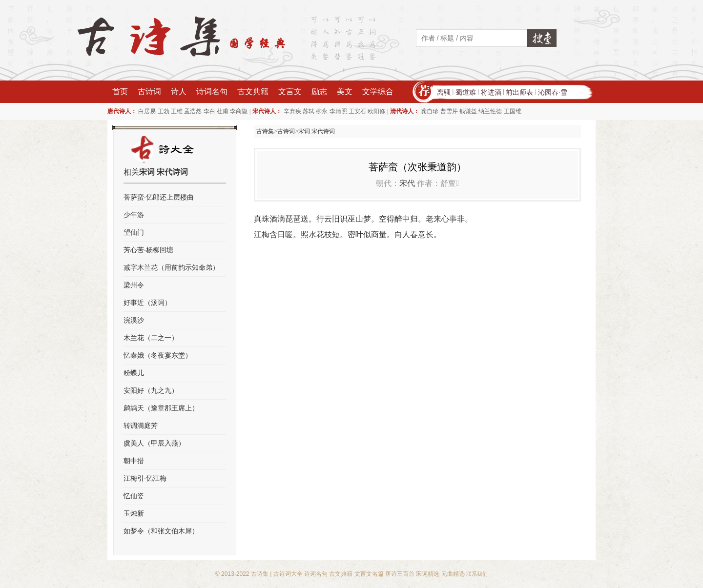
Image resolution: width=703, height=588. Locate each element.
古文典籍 (253, 91)
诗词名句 (212, 91)
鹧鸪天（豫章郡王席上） (161, 408)
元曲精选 (453, 574)
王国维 (513, 111)
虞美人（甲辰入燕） (154, 443)
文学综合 (378, 91)
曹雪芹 (449, 111)
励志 (319, 91)
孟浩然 (193, 111)
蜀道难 (466, 92)
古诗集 (265, 131)
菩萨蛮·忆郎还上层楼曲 (159, 197)
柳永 (322, 111)
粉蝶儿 (134, 373)
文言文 (290, 91)
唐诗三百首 (400, 574)
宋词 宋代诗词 (317, 131)
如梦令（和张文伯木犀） (161, 531)
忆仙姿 (134, 496)
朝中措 (134, 461)
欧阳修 (376, 111)
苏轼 (309, 111)
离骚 (444, 92)
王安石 (357, 111)
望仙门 (134, 232)
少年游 (134, 215)
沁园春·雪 (553, 92)
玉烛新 (134, 513)
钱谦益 (468, 111)
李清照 (338, 111)
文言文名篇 (369, 574)
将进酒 (491, 92)
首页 (120, 91)
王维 (177, 111)
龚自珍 (430, 111)
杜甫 (223, 111)
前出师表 (519, 92)
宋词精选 (428, 574)
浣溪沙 (134, 320)
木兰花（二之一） (151, 338)
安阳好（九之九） (151, 390)
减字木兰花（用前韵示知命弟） (171, 267)
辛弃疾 (292, 111)
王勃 (164, 111)
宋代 (407, 183)
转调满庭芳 (141, 426)
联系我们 (477, 574)
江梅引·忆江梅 (145, 478)
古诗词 (149, 91)
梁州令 (134, 285)
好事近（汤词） (147, 303)
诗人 (179, 91)
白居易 (147, 111)
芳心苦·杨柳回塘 (148, 250)
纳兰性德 (490, 111)
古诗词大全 (288, 574)
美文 (345, 91)
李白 (209, 111)
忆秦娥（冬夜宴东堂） (158, 355)
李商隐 (239, 111)
